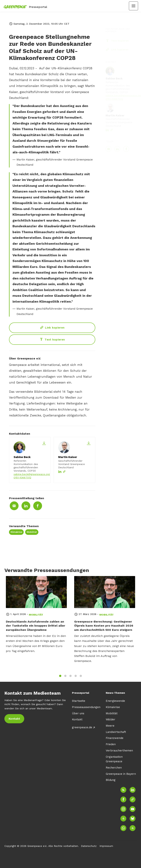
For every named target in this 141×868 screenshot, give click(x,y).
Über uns (78, 713)
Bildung (111, 780)
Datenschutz (89, 846)
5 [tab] (81, 678)
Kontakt (77, 719)
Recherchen (114, 768)
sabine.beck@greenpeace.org (32, 474)
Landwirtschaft (116, 732)
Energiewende (115, 701)
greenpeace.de (82, 727)
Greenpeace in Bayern (121, 774)
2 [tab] (65, 678)
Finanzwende (115, 738)
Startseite (79, 701)
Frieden (111, 744)
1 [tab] (60, 678)
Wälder (111, 719)
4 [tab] (76, 678)
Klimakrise (16, 532)
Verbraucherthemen (119, 751)
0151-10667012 (22, 477)
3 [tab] (70, 678)
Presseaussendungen (86, 707)
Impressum (106, 846)
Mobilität (32, 532)
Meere (110, 726)
